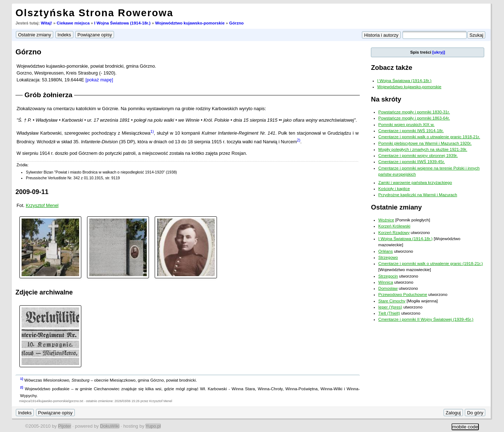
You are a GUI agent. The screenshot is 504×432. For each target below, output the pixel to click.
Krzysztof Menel (42, 205)
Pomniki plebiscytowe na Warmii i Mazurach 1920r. (425, 143)
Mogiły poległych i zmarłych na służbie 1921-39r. (423, 149)
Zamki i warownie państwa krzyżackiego (415, 183)
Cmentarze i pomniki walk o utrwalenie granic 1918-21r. (429, 137)
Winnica (386, 282)
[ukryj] (439, 52)
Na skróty (386, 99)
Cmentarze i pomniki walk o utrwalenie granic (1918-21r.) (431, 264)
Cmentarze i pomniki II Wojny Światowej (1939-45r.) (426, 319)
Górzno (236, 23)
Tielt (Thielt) (389, 313)
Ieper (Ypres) (390, 307)
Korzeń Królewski (394, 226)
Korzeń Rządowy (394, 233)
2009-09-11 (32, 192)
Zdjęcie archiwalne (44, 292)
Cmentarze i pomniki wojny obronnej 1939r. (418, 156)
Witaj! (46, 23)
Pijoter (64, 426)
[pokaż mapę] (99, 80)
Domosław (388, 288)
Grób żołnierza (48, 95)
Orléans (386, 251)
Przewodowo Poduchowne (403, 294)
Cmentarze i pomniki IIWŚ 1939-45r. (412, 162)
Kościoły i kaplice (394, 189)
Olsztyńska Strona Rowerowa (94, 13)
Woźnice (386, 220)
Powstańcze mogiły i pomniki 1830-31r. (414, 112)
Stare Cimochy (392, 301)
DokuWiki (110, 426)
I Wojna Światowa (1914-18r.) (122, 23)
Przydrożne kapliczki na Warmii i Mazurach (418, 195)
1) (152, 131)
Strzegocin (388, 276)
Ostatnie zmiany (396, 207)
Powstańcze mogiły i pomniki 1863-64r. (414, 118)
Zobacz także (392, 67)
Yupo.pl (153, 426)
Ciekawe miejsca (73, 23)
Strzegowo (388, 257)
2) (298, 140)
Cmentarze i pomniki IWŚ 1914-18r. (411, 131)
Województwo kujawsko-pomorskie (190, 23)
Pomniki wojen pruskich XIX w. (407, 125)
